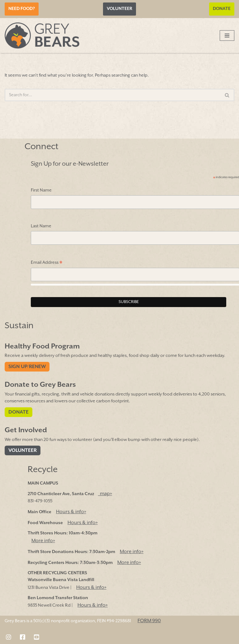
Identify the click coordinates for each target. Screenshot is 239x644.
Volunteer (119, 9)
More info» (43, 541)
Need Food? (22, 9)
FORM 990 (149, 621)
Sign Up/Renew (27, 367)
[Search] (112, 95)
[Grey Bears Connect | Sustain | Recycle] (42, 36)
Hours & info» (71, 512)
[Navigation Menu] (227, 36)
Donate (222, 9)
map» (105, 494)
